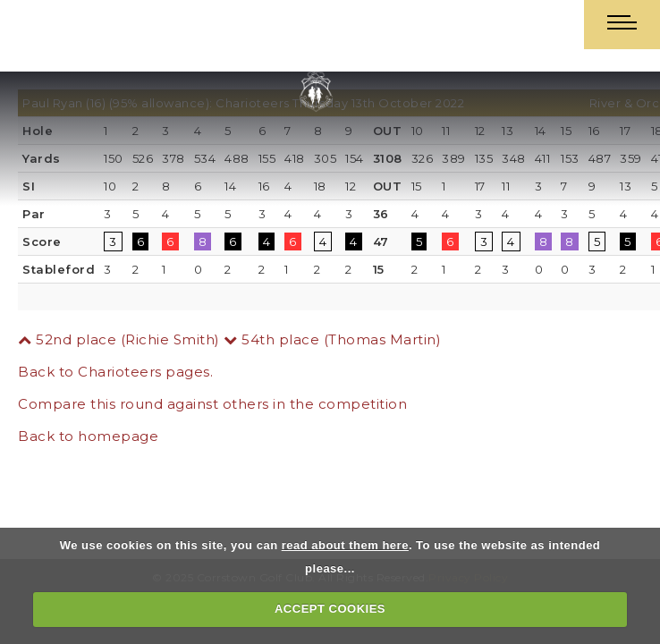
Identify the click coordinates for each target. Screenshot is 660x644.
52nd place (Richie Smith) (119, 339)
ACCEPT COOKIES (330, 609)
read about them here (345, 545)
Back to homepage (88, 436)
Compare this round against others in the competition (212, 404)
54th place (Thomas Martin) (332, 339)
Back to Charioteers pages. (115, 372)
